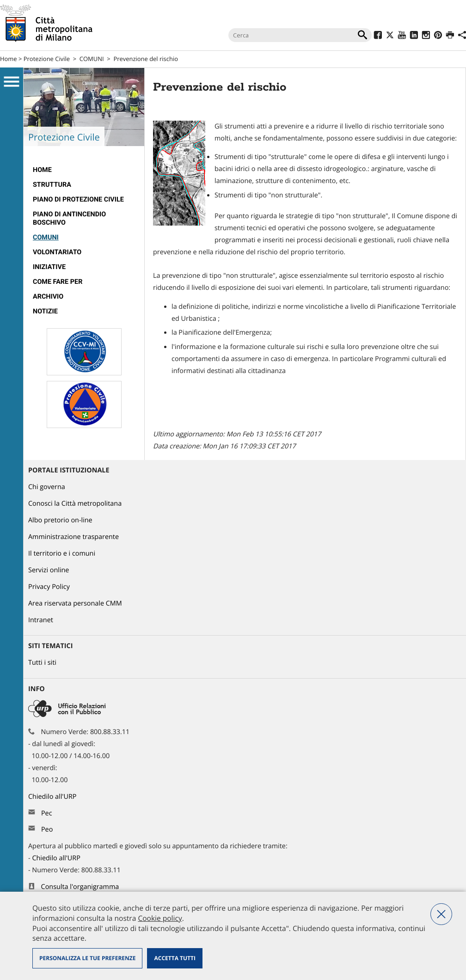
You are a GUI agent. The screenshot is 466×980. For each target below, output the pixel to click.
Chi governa (47, 487)
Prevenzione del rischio (146, 59)
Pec (47, 813)
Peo (47, 830)
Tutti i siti (42, 663)
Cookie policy (160, 918)
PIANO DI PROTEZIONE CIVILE (78, 199)
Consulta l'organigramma (80, 887)
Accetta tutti (175, 958)
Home (9, 59)
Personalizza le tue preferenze (87, 958)
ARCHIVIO (48, 297)
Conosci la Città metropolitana (75, 504)
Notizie (45, 311)
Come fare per (58, 282)
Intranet (41, 620)
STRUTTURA (52, 185)
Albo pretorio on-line (60, 520)
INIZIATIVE (49, 267)
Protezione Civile (47, 59)
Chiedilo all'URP (53, 797)
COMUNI (92, 59)
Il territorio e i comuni (62, 554)
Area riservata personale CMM (75, 603)
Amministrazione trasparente (74, 537)
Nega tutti (441, 914)
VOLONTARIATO (57, 252)
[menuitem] (84, 170)
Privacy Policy (49, 587)
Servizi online (49, 570)
